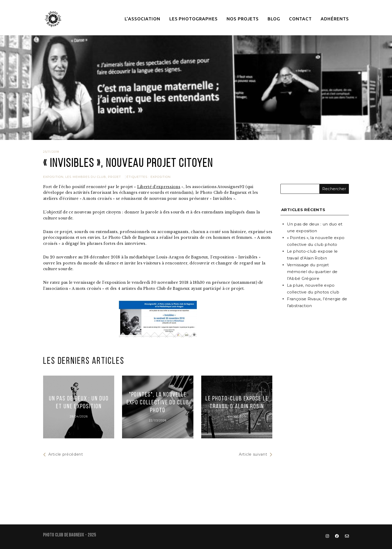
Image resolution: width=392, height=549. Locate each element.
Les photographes (194, 19)
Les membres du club (86, 177)
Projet (114, 177)
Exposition (53, 177)
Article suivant (256, 454)
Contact (300, 19)
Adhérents (335, 19)
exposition (161, 177)
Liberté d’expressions (159, 187)
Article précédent (63, 454)
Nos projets (243, 19)
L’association (142, 19)
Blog (274, 19)
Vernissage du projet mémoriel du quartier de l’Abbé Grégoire (312, 272)
